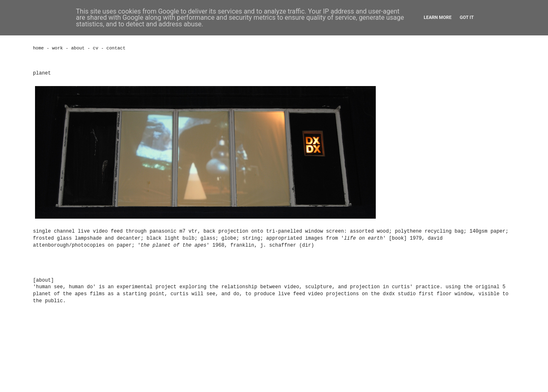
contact (116, 48)
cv (95, 48)
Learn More (438, 17)
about (78, 48)
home (38, 48)
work (57, 48)
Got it (467, 17)
